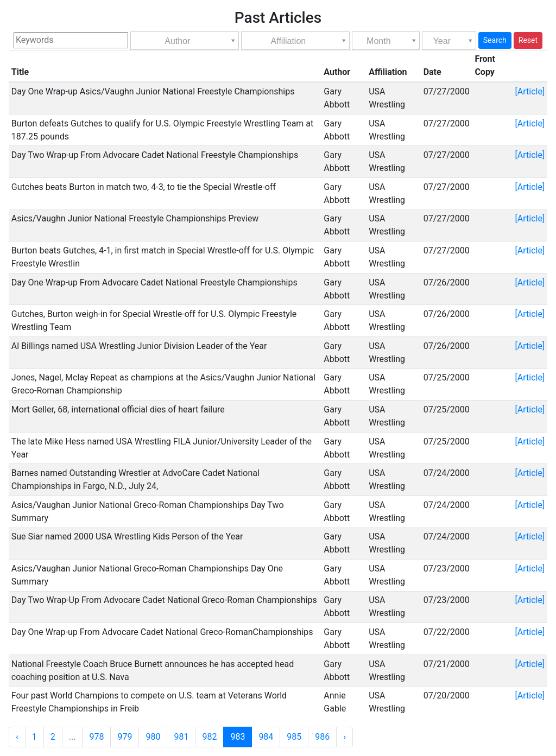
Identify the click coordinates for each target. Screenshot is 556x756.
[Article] (530, 91)
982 (209, 737)
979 (125, 737)
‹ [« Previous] (17, 737)
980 (153, 737)
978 (96, 737)
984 (266, 737)
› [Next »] (345, 737)
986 (322, 737)
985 (294, 737)
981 (181, 737)
